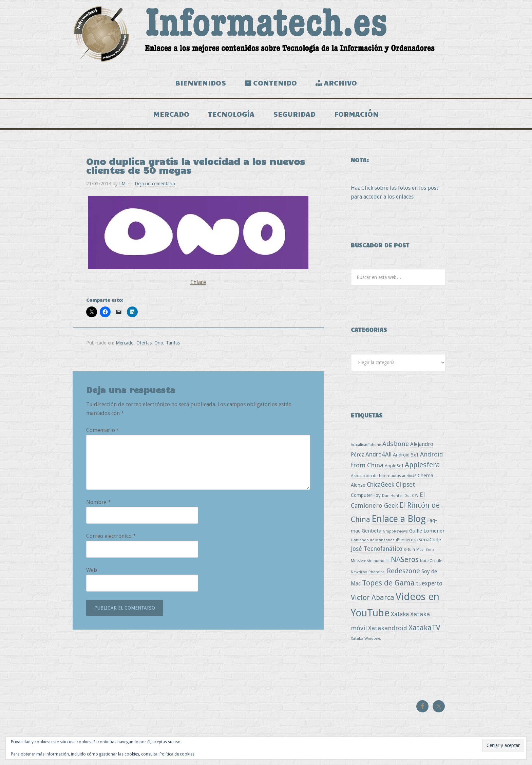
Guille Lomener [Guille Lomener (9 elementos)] (427, 531)
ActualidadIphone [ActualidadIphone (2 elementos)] (366, 445)
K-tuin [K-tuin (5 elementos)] (409, 549)
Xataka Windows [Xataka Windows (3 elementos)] (366, 638)
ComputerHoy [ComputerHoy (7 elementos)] (366, 495)
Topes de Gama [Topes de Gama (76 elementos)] (388, 583)
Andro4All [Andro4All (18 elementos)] (378, 454)
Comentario (103, 430)
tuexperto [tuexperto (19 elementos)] (429, 583)
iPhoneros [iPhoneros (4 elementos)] (406, 540)
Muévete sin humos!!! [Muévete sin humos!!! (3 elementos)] (370, 561)
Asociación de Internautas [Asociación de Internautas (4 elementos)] (376, 476)
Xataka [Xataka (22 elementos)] (400, 614)
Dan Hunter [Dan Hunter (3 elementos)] (393, 496)
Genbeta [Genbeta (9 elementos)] (372, 531)
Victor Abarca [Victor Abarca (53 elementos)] (373, 598)
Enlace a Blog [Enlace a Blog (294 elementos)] (399, 519)
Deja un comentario (155, 184)
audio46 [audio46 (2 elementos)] (409, 476)
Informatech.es (266, 34)
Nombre (99, 502)
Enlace (198, 282)
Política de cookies (177, 754)
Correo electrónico (111, 536)
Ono (159, 343)
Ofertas (144, 343)
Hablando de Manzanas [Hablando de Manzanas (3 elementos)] (373, 540)
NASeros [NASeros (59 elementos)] (405, 559)
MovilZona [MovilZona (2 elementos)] (425, 550)
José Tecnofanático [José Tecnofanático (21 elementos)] (377, 549)
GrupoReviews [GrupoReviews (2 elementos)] (395, 531)
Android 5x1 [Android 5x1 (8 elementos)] (406, 455)
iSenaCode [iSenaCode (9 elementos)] (429, 540)
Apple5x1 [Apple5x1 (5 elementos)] (394, 466)
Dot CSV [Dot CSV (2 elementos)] (411, 496)
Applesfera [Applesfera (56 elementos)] (422, 465)
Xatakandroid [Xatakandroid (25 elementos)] (388, 628)
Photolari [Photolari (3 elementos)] (377, 572)
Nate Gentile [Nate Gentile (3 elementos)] (431, 561)
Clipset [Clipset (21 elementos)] (405, 484)
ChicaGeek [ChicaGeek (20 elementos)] (381, 485)
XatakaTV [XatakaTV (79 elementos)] (424, 628)
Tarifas (173, 343)
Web (92, 570)
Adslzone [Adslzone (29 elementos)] (396, 444)
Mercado (125, 343)
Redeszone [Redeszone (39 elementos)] (403, 571)
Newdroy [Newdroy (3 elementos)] (359, 572)
